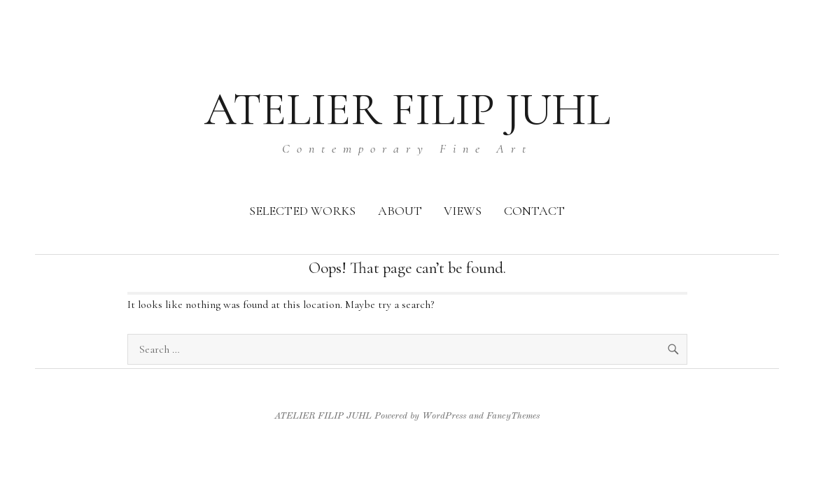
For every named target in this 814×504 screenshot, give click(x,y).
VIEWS (463, 211)
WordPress (444, 416)
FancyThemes (513, 416)
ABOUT (400, 211)
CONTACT (534, 211)
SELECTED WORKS (302, 211)
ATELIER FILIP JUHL (407, 110)
